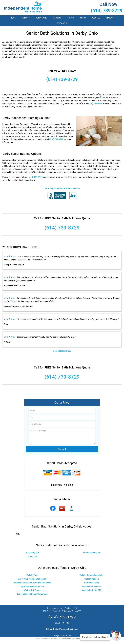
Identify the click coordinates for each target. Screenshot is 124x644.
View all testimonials (62, 351)
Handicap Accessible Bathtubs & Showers (32, 583)
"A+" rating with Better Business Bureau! (62, 189)
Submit (62, 449)
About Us (96, 18)
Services (27, 19)
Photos (70, 18)
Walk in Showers (92, 579)
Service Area (42, 18)
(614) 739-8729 (107, 11)
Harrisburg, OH (32, 553)
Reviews (57, 18)
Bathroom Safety (92, 583)
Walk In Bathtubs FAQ (92, 590)
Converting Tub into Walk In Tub (32, 579)
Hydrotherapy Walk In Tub (32, 586)
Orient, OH (32, 556)
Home (13, 18)
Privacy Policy (52, 629)
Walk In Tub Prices (32, 590)
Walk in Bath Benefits (92, 586)
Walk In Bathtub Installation (92, 575)
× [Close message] (109, 635)
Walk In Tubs (32, 575)
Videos (83, 18)
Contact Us (62, 23)
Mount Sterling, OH (92, 553)
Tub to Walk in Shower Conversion (32, 594)
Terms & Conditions (69, 629)
